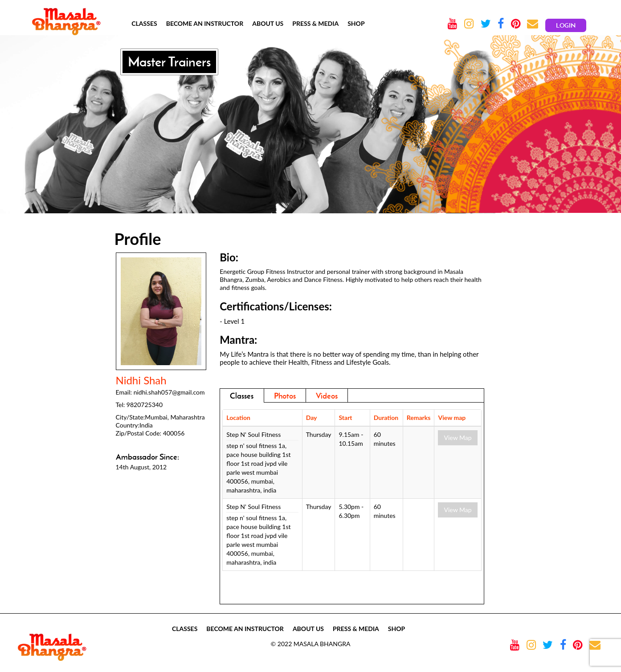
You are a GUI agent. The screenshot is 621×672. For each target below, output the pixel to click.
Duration (386, 417)
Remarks (419, 417)
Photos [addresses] (285, 396)
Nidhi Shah (141, 380)
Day (312, 417)
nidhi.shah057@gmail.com (169, 392)
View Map (458, 438)
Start (345, 417)
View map (452, 417)
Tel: (121, 405)
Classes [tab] (242, 396)
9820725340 (145, 405)
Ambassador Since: (147, 457)
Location (238, 417)
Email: (124, 392)
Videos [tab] (327, 396)
